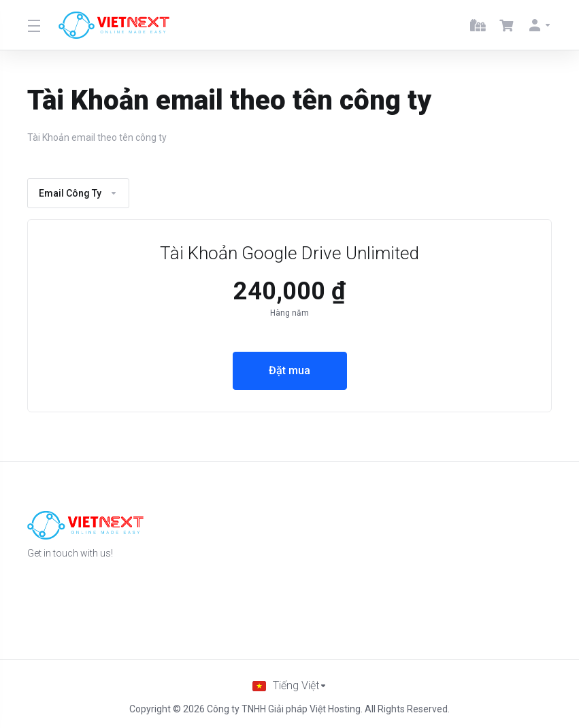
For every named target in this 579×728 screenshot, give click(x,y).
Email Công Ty (78, 193)
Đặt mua (289, 371)
